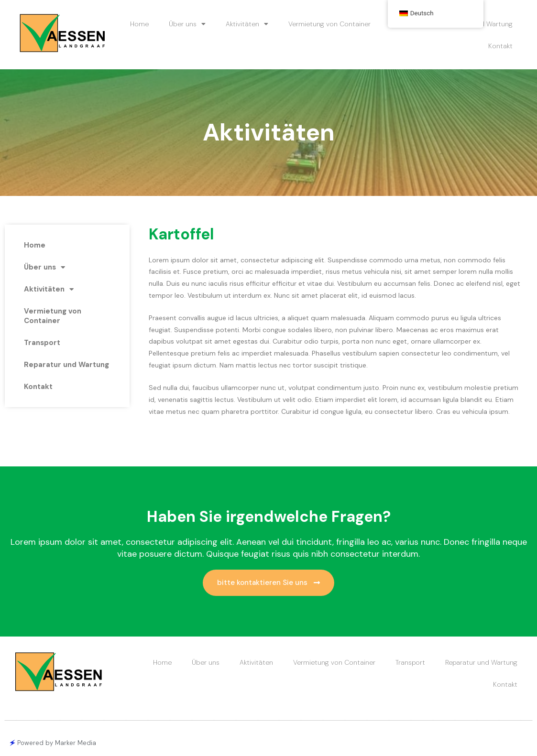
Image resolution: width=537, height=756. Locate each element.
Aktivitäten (247, 24)
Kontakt (500, 46)
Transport (42, 343)
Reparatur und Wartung (66, 365)
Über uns (187, 24)
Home (139, 24)
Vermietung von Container (329, 24)
